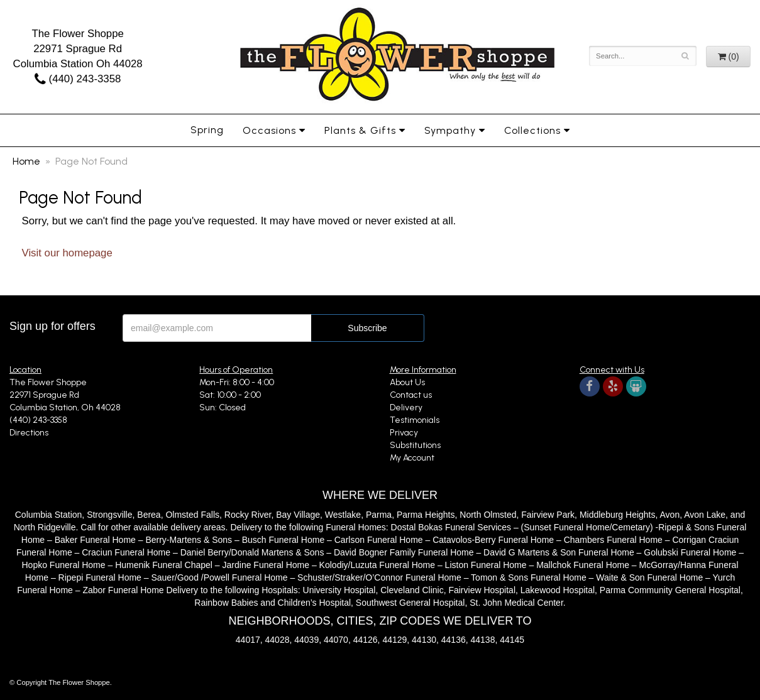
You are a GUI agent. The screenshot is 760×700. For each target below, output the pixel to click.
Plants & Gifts (360, 130)
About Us (407, 382)
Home (26, 161)
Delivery (406, 407)
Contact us (411, 395)
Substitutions (415, 445)
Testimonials (415, 420)
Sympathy (450, 130)
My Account (412, 458)
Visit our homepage (67, 253)
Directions (29, 433)
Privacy (404, 433)
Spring (207, 130)
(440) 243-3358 (78, 79)
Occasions (269, 130)
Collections (532, 130)
